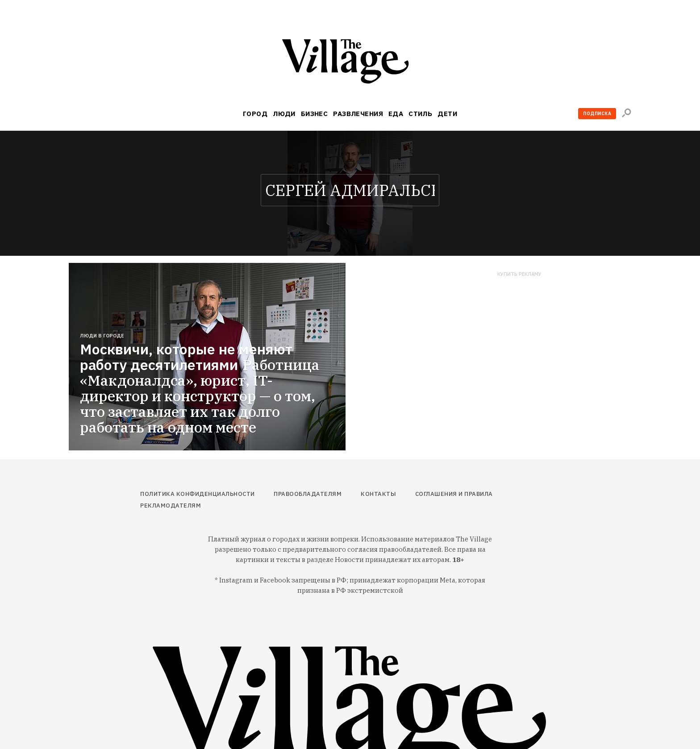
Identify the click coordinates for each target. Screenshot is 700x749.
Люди (284, 114)
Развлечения (358, 114)
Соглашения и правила (454, 494)
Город (255, 114)
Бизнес (315, 114)
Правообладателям (308, 494)
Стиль (420, 114)
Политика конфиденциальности (198, 494)
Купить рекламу (519, 274)
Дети (447, 114)
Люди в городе (102, 336)
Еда (396, 114)
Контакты (378, 494)
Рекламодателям (171, 506)
